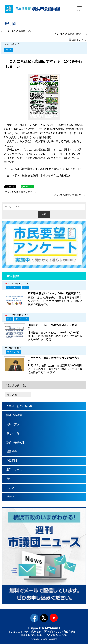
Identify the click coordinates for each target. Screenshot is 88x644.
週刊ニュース (14, 470)
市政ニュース (13, 287)
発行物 (9, 50)
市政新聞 (12, 460)
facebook (34, 618)
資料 (25, 287)
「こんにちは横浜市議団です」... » (69, 34)
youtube (54, 618)
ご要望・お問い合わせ (19, 406)
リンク (10, 488)
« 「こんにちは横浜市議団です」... (19, 31)
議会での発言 (14, 415)
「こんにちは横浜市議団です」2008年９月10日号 (33, 169)
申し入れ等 (13, 433)
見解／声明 (13, 424)
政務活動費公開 (16, 442)
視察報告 (12, 451)
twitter (44, 618)
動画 (9, 319)
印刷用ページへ (79, 40)
